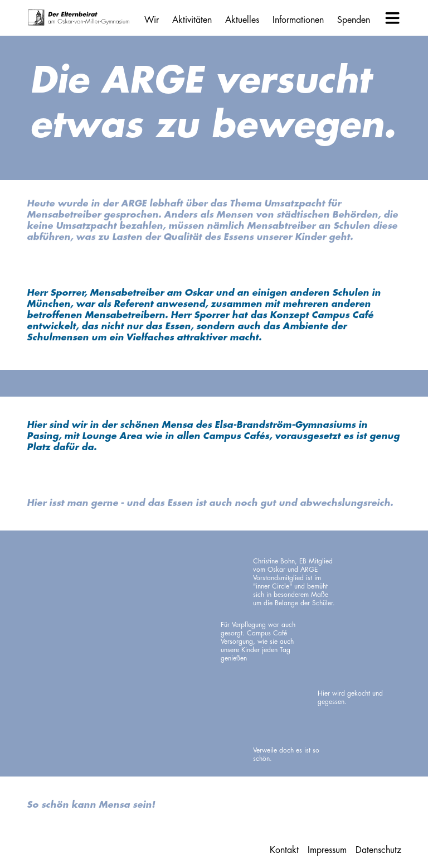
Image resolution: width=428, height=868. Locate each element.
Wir (152, 20)
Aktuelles (242, 20)
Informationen (298, 20)
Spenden (354, 20)
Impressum (327, 850)
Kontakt (284, 850)
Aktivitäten (192, 20)
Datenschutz (378, 850)
